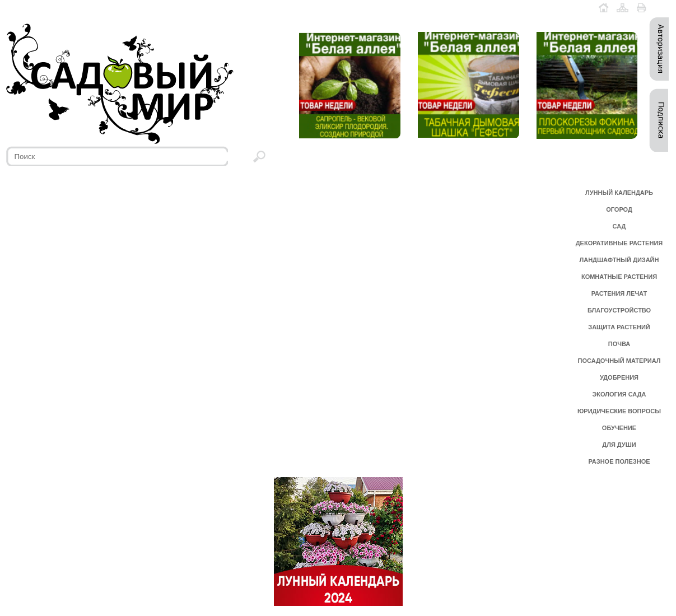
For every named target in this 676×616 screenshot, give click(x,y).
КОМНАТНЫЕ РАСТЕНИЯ (619, 277)
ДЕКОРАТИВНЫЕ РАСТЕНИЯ (619, 243)
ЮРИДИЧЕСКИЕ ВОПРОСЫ (619, 411)
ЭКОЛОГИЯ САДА (619, 394)
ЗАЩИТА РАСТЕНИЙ (619, 327)
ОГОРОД (619, 209)
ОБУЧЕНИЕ (619, 428)
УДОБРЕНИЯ (619, 377)
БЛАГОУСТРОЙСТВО (619, 310)
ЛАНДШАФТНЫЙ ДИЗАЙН (619, 260)
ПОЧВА (619, 344)
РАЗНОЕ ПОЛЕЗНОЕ (619, 461)
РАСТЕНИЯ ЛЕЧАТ (619, 293)
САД (619, 226)
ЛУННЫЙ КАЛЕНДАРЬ (619, 193)
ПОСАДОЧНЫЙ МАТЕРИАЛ (619, 361)
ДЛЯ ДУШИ (619, 445)
